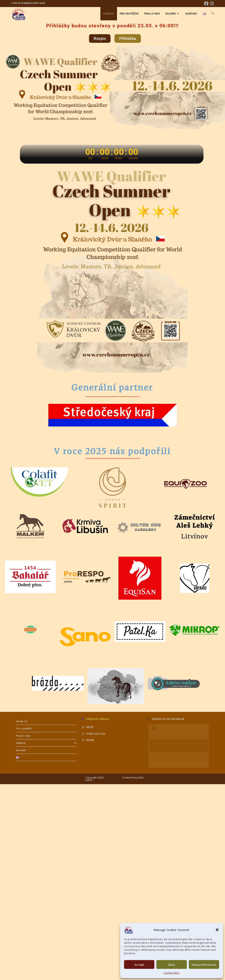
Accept (139, 965)
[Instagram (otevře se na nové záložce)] (211, 4)
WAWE (90, 740)
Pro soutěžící (24, 728)
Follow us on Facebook (168, 719)
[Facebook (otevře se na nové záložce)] (206, 4)
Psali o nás (23, 736)
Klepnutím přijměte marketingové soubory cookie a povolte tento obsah (179, 746)
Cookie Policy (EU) (133, 778)
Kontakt (21, 750)
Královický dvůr (96, 734)
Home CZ (22, 721)
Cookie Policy (171, 973)
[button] (217, 930)
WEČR (90, 727)
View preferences (204, 965)
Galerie (46, 743)
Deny (172, 965)
